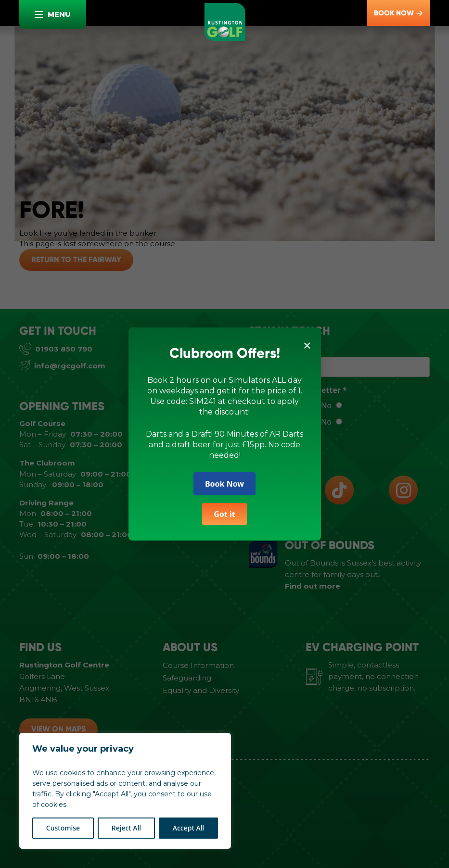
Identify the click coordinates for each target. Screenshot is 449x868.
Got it (224, 514)
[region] (125, 791)
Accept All (188, 828)
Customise (63, 828)
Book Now (224, 483)
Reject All (126, 828)
